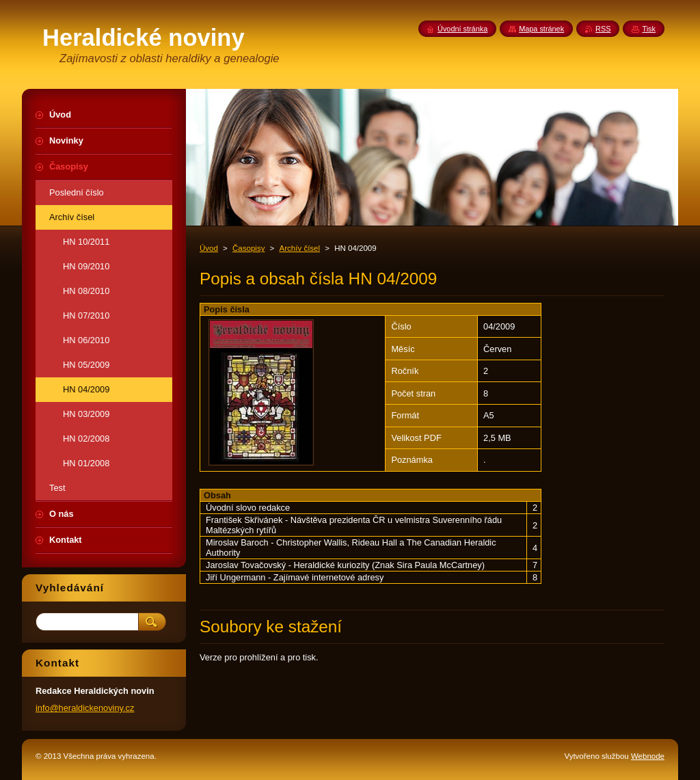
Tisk (649, 29)
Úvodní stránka (462, 29)
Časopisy (248, 248)
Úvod (209, 248)
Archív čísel (300, 248)
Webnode (648, 756)
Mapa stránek (541, 29)
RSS (603, 29)
